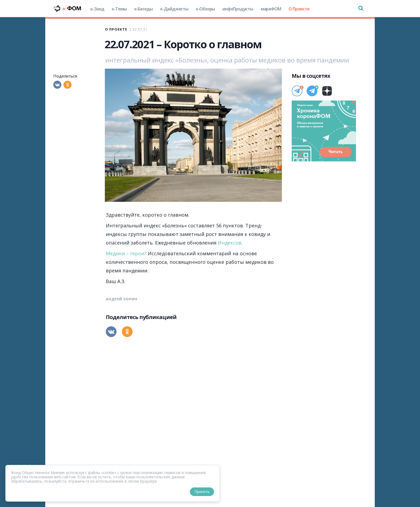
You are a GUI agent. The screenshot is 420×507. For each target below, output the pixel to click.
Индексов (230, 243)
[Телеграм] (297, 91)
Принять (202, 492)
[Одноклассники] (67, 85)
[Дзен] (327, 91)
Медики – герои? (126, 253)
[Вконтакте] (57, 85)
